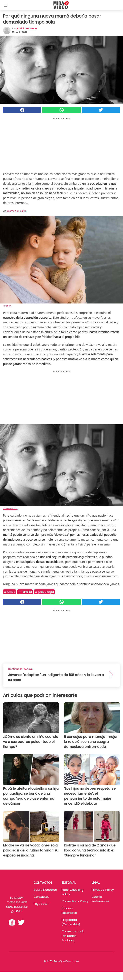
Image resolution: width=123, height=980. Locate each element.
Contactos (41, 897)
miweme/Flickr (10, 508)
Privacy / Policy (103, 890)
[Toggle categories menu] (6, 5)
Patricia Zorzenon (27, 29)
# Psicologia (44, 592)
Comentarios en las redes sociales (73, 936)
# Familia (25, 592)
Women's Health (16, 211)
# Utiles (9, 592)
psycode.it (41, 904)
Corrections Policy (75, 901)
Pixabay (7, 306)
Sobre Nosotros (45, 890)
